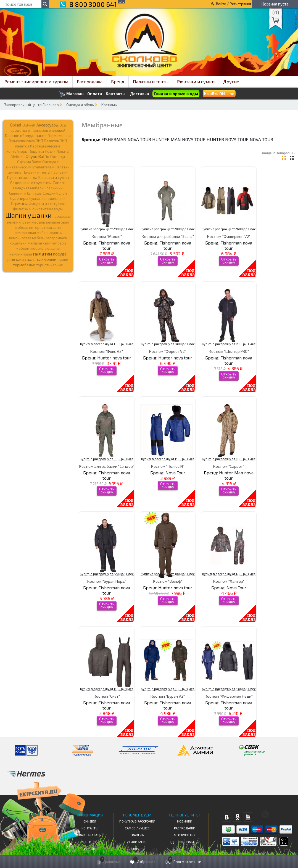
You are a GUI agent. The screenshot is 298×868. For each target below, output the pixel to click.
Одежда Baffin (29, 162)
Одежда (58, 157)
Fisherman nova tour (126, 139)
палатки (43, 254)
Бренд (118, 81)
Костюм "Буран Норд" (107, 581)
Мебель (18, 157)
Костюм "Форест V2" (168, 351)
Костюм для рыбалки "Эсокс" (168, 236)
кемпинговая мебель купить (38, 233)
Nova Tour (261, 139)
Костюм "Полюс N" (168, 466)
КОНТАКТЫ (90, 828)
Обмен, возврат (90, 842)
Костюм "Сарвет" (229, 466)
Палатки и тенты (151, 81)
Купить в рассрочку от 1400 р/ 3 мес (107, 689)
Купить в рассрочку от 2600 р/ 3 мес (229, 229)
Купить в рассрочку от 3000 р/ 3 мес (168, 574)
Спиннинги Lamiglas (25, 193)
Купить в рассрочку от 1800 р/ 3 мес (229, 459)
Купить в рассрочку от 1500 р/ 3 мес (168, 459)
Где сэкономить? (185, 842)
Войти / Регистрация (234, 4)
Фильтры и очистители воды (38, 209)
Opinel (16, 125)
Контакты (116, 94)
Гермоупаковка (22, 141)
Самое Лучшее (137, 828)
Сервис (90, 849)
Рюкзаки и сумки (196, 81)
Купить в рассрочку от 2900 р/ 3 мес (107, 229)
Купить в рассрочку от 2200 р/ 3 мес (107, 574)
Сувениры (19, 198)
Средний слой (55, 193)
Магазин (71, 94)
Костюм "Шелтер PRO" (229, 351)
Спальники (54, 188)
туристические (50, 265)
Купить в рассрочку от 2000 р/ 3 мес (168, 229)
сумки (63, 260)
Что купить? (184, 835)
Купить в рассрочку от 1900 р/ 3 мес (107, 459)
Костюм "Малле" (107, 236)
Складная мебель (28, 188)
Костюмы (109, 105)
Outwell (29, 125)
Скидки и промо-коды (176, 94)
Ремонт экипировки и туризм (36, 81)
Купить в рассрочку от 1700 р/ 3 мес (229, 574)
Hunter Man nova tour (179, 139)
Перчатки (59, 172)
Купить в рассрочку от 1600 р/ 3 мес (229, 344)
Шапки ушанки (28, 215)
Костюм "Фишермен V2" (229, 236)
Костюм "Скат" (107, 696)
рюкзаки (16, 259)
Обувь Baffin (37, 156)
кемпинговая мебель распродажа (38, 238)
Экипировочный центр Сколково (31, 105)
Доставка (140, 94)
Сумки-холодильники (47, 198)
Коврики (36, 151)
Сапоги (59, 183)
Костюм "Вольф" (168, 581)
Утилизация (137, 842)
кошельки (18, 243)
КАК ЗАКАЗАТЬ (90, 835)
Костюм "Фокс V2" (107, 351)
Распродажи (185, 828)
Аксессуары (48, 125)
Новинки (137, 849)
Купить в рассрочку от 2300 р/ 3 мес (229, 689)
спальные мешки (41, 259)
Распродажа (90, 81)
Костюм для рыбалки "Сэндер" (107, 466)
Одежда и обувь (80, 105)
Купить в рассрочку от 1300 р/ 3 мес (107, 344)
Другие (231, 81)
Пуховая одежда (22, 177)
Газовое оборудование (26, 135)
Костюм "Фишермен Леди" (229, 696)
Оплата (95, 94)
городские (62, 216)
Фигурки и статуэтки (47, 204)
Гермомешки (59, 136)
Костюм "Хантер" (229, 581)
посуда (60, 254)
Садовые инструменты (31, 183)
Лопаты (63, 151)
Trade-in (137, 835)
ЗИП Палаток (48, 141)
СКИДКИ (90, 821)
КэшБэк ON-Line (219, 94)
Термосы (19, 203)
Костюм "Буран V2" (168, 696)
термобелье (24, 265)
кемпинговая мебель (26, 222)
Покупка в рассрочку (137, 821)
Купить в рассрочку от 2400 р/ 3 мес (168, 344)
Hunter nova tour (228, 139)
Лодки (50, 151)
